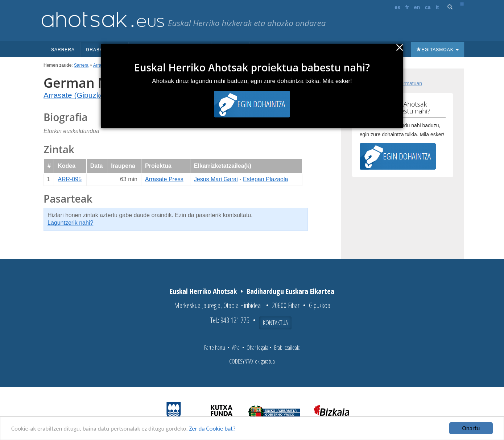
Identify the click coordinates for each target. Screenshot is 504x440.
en (417, 7)
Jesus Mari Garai (216, 179)
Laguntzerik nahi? (70, 223)
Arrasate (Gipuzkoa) (77, 95)
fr (407, 7)
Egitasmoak (438, 50)
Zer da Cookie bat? (212, 429)
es (397, 7)
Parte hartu (215, 348)
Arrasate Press (164, 179)
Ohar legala (257, 348)
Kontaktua (275, 323)
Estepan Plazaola (266, 179)
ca (428, 7)
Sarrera (63, 50)
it (437, 7)
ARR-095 (70, 179)
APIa (236, 348)
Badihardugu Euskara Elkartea (290, 291)
